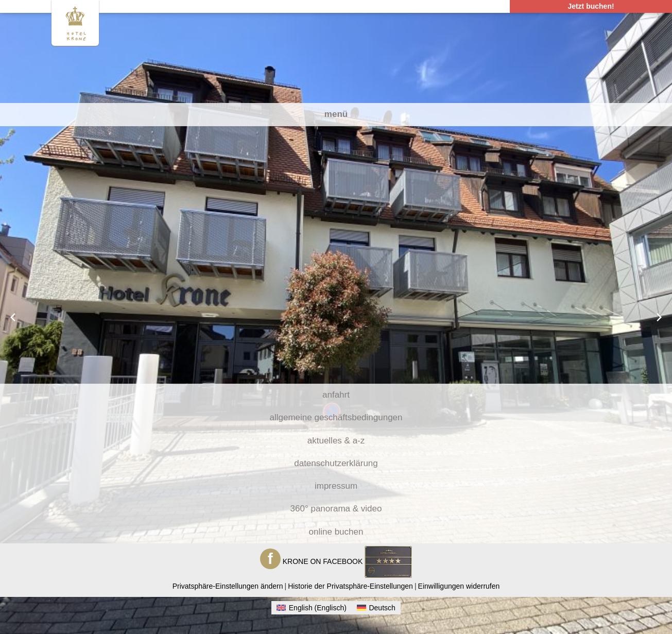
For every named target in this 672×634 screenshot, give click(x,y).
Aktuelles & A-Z (336, 441)
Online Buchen (336, 532)
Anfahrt (336, 395)
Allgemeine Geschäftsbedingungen (336, 417)
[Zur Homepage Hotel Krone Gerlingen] (75, 22)
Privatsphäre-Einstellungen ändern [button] (228, 586)
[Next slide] (659, 317)
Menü (336, 114)
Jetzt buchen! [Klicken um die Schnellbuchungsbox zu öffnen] (591, 6)
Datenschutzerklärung (336, 463)
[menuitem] (312, 608)
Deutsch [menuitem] (382, 608)
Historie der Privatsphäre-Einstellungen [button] (350, 586)
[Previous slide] (13, 317)
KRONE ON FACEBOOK (323, 561)
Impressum (336, 486)
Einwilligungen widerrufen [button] (459, 586)
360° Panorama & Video (336, 509)
